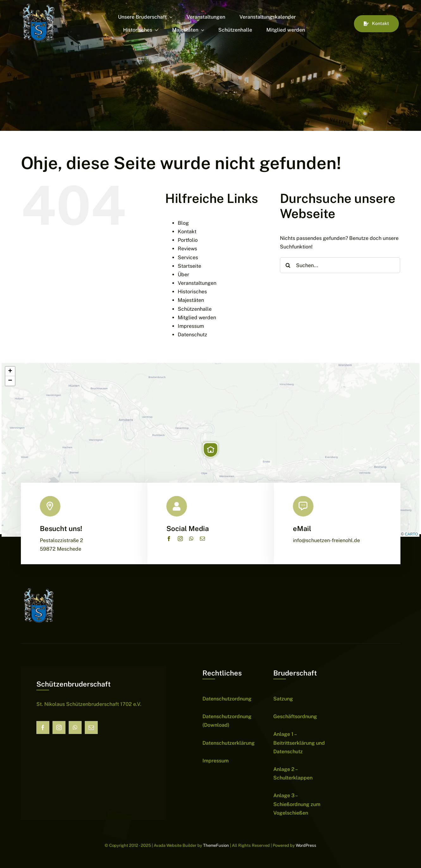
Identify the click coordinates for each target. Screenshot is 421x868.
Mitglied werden (197, 318)
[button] (210, 450)
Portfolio (188, 240)
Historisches (192, 292)
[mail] (202, 539)
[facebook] (169, 539)
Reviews (187, 249)
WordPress (306, 845)
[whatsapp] (191, 539)
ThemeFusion (216, 845)
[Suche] (288, 265)
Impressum (191, 326)
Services (188, 257)
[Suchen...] (340, 265)
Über (183, 275)
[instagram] (180, 539)
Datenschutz (192, 335)
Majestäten (191, 300)
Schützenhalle (195, 309)
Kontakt (187, 232)
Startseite (189, 266)
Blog (183, 223)
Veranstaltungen (197, 283)
